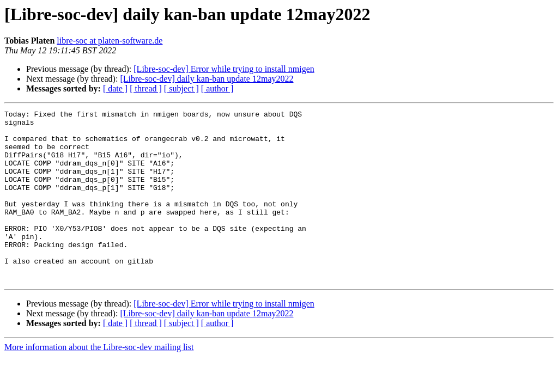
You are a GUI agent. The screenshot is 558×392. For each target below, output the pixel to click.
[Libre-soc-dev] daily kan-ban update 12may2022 (207, 79)
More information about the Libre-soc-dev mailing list (99, 381)
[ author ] (217, 88)
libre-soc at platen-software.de (110, 41)
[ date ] (115, 88)
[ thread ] (146, 88)
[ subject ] (181, 88)
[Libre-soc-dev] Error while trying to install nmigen (224, 69)
